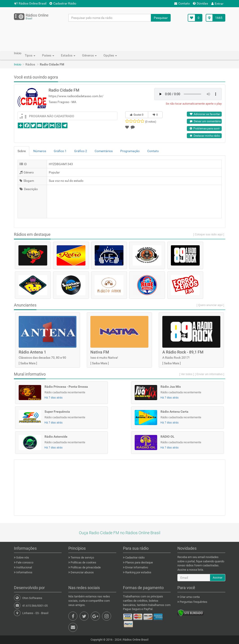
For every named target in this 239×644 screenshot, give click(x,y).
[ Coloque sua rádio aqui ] (209, 234)
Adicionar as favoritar (205, 114)
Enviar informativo (136, 567)
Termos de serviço (82, 557)
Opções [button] (110, 55)
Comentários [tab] (104, 151)
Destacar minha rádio (205, 136)
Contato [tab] (153, 151)
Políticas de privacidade (85, 567)
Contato (182, 3)
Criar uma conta (189, 597)
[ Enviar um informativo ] (209, 374)
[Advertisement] (120, 36)
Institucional (24, 567)
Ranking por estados (138, 572)
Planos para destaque (139, 562)
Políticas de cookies (83, 562)
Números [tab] (40, 151)
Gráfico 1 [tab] (60, 151)
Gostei (137, 115)
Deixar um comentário (205, 121)
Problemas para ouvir (205, 128)
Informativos (24, 572)
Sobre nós (22, 557)
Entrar (217, 4)
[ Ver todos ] (187, 374)
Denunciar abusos (82, 572)
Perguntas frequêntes (193, 602)
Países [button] (48, 55)
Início (18, 64)
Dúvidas (200, 3)
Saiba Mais (28, 363)
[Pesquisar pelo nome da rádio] (110, 18)
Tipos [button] (30, 55)
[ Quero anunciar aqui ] (210, 305)
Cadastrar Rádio (63, 3)
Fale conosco (24, 562)
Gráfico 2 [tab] (81, 151)
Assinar (218, 578)
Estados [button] (68, 55)
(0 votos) (151, 122)
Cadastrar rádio (135, 557)
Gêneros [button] (89, 55)
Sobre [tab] (22, 151)
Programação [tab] (130, 151)
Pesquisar (161, 18)
